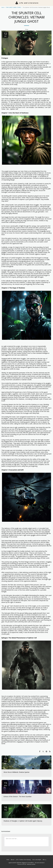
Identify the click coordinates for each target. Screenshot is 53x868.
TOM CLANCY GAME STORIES (13, 7)
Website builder (31, 864)
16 (6, 808)
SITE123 (24, 864)
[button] (2, 3)
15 (6, 759)
